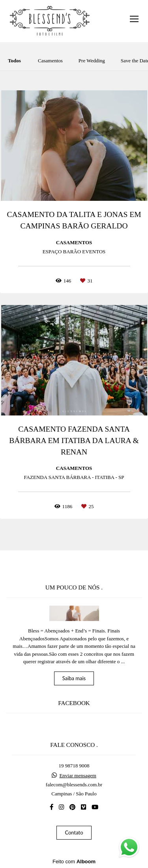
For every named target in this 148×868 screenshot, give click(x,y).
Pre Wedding (92, 61)
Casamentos (50, 61)
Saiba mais (74, 678)
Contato (74, 832)
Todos (14, 61)
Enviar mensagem (78, 775)
